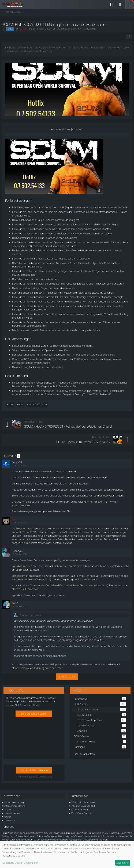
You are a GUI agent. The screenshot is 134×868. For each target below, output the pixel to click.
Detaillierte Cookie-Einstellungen (20, 863)
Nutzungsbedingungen (15, 802)
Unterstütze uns (12, 813)
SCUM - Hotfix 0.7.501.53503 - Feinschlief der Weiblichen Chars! (68, 426)
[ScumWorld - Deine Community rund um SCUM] (14, 4)
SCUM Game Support (81, 813)
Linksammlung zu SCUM (83, 806)
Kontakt (7, 810)
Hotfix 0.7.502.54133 (37, 404)
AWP (101, 314)
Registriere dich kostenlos (28, 701)
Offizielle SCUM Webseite (83, 802)
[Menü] (130, 4)
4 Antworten (89, 29)
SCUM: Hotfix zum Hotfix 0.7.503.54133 (83, 442)
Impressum (9, 820)
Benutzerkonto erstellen (34, 714)
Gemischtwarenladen (71, 346)
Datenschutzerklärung (14, 806)
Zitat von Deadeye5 (30, 615)
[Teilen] (129, 36)
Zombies (116, 391)
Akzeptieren (123, 863)
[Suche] (111, 4)
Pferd (61, 585)
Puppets (62, 259)
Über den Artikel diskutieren (34, 770)
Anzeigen (77, 129)
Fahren (60, 301)
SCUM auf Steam (79, 810)
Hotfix (20, 404)
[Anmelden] (120, 4)
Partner (7, 817)
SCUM (10, 404)
